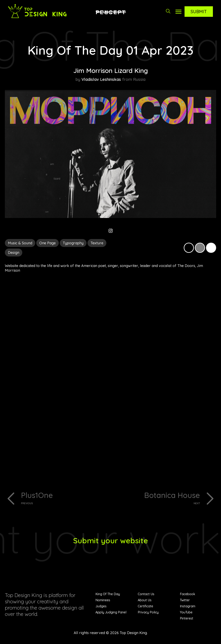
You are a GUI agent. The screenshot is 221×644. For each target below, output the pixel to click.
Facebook (187, 595)
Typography (73, 243)
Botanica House (157, 498)
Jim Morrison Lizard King (110, 70)
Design (14, 253)
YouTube (186, 613)
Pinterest (187, 619)
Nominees (103, 601)
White (211, 248)
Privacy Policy (148, 613)
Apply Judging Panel (111, 613)
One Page (48, 243)
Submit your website (110, 541)
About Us (145, 601)
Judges (101, 607)
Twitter (185, 601)
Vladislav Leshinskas (101, 79)
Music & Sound (20, 243)
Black (189, 248)
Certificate (145, 607)
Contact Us (146, 595)
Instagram (188, 607)
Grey (200, 248)
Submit (199, 12)
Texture (97, 243)
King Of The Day (108, 595)
